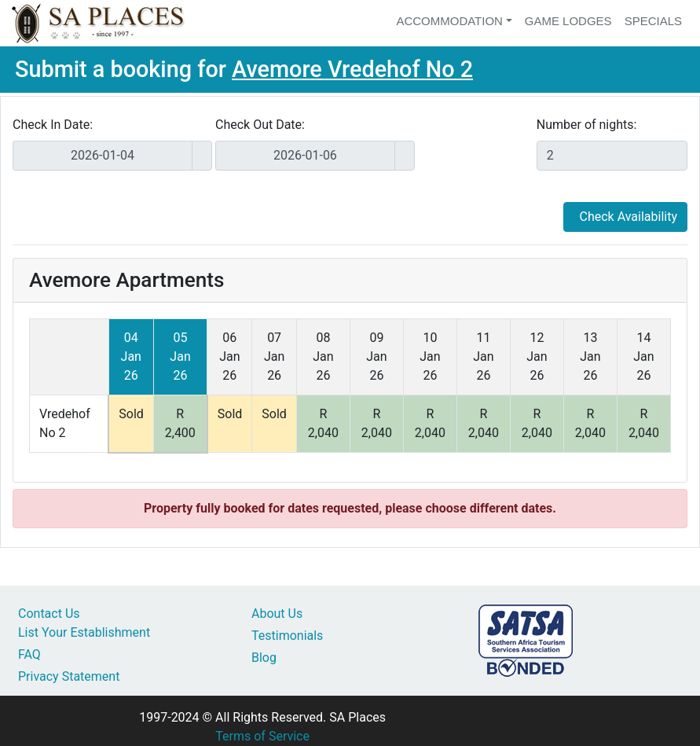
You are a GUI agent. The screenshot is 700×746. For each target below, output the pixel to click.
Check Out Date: (260, 125)
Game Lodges (568, 21)
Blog (264, 658)
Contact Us (49, 614)
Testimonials (287, 636)
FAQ (29, 654)
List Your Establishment (84, 632)
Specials (653, 21)
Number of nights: (587, 125)
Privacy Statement (69, 676)
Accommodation (449, 21)
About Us (277, 614)
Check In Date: (53, 125)
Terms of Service (262, 736)
